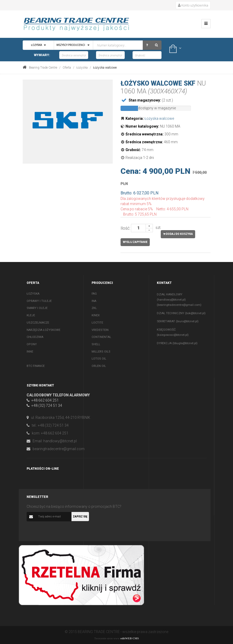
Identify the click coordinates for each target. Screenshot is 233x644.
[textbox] (98, 45)
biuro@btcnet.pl (187, 321)
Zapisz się (80, 517)
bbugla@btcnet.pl (185, 343)
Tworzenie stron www (107, 638)
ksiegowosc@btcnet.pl (173, 335)
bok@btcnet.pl (195, 313)
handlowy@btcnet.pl (171, 300)
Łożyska (38, 45)
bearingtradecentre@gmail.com (179, 305)
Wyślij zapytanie (135, 242)
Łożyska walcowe (159, 118)
